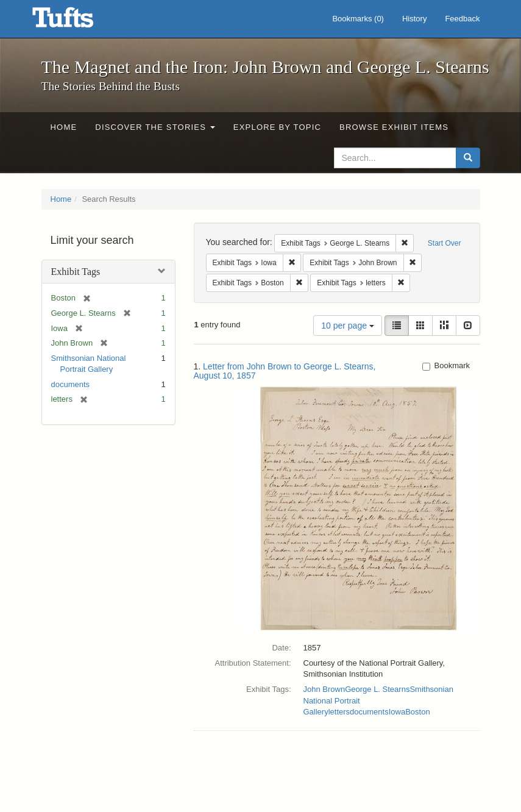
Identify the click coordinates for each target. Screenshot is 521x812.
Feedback (462, 19)
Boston (417, 712)
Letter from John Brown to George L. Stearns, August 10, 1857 (285, 371)
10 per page (348, 326)
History (414, 19)
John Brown (324, 689)
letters (339, 712)
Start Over (445, 243)
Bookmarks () (358, 19)
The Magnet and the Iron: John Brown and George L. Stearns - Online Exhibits (78, 21)
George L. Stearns (377, 689)
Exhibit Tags (76, 272)
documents (71, 384)
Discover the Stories (155, 127)
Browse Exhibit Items (394, 127)
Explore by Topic (277, 127)
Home (64, 127)
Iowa (397, 712)
